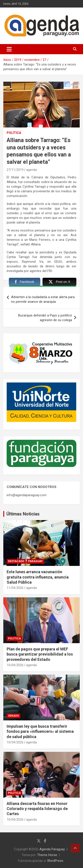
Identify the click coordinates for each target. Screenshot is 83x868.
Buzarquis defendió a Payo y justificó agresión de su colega (45, 318)
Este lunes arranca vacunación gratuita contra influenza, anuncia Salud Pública (38, 577)
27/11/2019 (15, 170)
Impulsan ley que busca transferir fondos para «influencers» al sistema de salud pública (40, 731)
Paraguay (35, 561)
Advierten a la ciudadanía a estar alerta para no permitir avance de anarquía (43, 299)
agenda (31, 170)
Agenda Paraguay (52, 849)
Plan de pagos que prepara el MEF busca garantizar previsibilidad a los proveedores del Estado (40, 654)
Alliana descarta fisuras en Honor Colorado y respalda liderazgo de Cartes (37, 809)
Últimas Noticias (23, 514)
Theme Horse (47, 855)
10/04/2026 (15, 665)
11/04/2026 (15, 588)
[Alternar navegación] (9, 49)
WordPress (55, 861)
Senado (14, 716)
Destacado (16, 561)
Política (14, 133)
